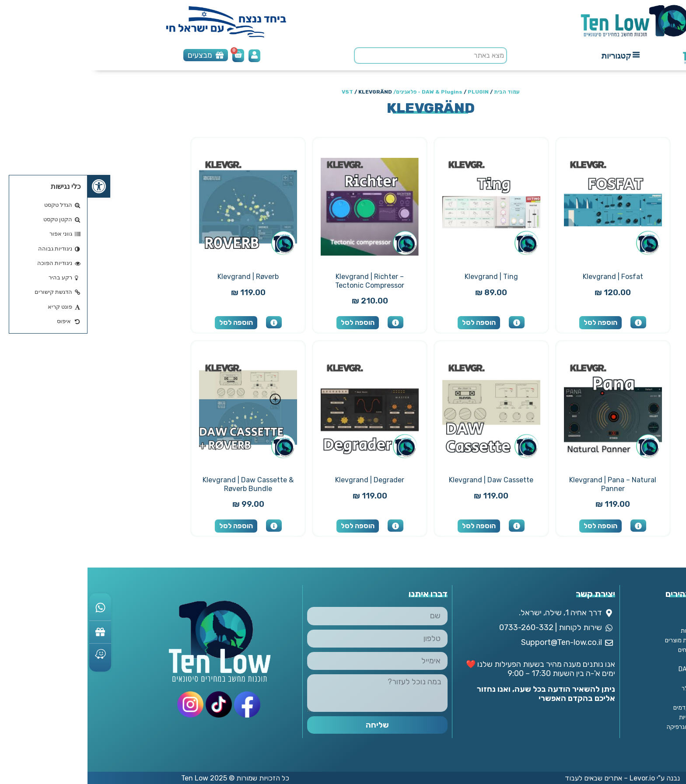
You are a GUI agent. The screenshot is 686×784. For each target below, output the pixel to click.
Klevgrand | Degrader (282, 480)
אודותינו (621, 621)
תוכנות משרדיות (611, 717)
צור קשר (621, 612)
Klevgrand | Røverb (161, 277)
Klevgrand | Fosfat (525, 277)
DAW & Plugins (355, 92)
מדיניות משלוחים (611, 650)
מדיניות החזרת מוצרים (604, 640)
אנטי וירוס (619, 679)
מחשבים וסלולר (612, 688)
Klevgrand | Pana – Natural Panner (525, 484)
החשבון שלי (617, 660)
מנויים (624, 698)
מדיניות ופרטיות (612, 631)
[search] (343, 56)
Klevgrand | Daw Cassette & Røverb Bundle (161, 484)
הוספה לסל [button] (513, 322)
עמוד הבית (419, 92)
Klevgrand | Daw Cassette (404, 480)
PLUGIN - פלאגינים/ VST (328, 92)
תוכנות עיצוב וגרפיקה (605, 727)
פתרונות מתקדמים (608, 708)
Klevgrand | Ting (404, 277)
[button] (11, 186)
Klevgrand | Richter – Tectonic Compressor (282, 281)
